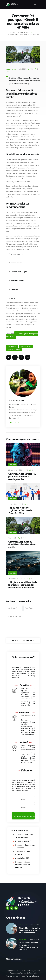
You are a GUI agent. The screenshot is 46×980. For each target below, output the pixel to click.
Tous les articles (24, 32)
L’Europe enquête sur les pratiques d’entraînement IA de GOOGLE (29, 946)
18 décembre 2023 (15, 578)
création (12, 346)
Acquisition (11, 69)
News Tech (23, 925)
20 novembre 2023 (15, 470)
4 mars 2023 (13, 504)
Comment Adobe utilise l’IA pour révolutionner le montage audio (22, 477)
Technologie (14, 350)
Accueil (13, 32)
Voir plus (13, 422)
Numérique (26, 346)
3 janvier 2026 (34, 939)
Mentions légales (32, 976)
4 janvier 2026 (34, 925)
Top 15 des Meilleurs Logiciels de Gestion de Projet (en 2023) (20, 511)
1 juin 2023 (22, 69)
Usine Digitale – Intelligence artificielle (22, 335)
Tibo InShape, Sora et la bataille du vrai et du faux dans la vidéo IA (30, 930)
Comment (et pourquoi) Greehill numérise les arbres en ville (22, 545)
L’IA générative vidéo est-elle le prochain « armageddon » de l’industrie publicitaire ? (23, 585)
